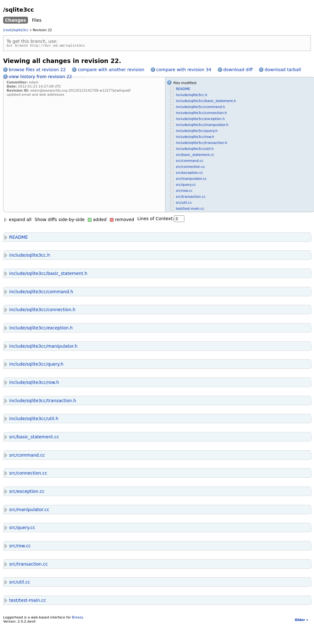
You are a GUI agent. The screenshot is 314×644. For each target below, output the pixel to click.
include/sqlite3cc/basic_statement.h (206, 102)
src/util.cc (184, 204)
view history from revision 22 (40, 77)
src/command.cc (190, 162)
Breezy (77, 618)
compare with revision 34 (184, 71)
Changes (16, 20)
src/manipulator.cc (191, 180)
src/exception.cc (189, 174)
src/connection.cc (191, 168)
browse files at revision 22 (37, 71)
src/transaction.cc (191, 198)
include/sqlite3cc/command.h (200, 108)
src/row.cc (184, 192)
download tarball (283, 71)
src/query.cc (186, 186)
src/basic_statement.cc (195, 156)
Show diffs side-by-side (60, 220)
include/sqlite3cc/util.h (195, 150)
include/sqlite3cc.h (192, 96)
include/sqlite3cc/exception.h (200, 120)
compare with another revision (111, 71)
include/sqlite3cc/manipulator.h (202, 126)
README (183, 90)
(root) (8, 30)
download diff (238, 71)
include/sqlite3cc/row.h (195, 138)
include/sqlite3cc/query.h (197, 132)
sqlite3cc (21, 30)
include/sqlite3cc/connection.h (201, 114)
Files (37, 20)
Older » (302, 621)
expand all (17, 220)
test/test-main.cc (190, 210)
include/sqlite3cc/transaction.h (202, 144)
